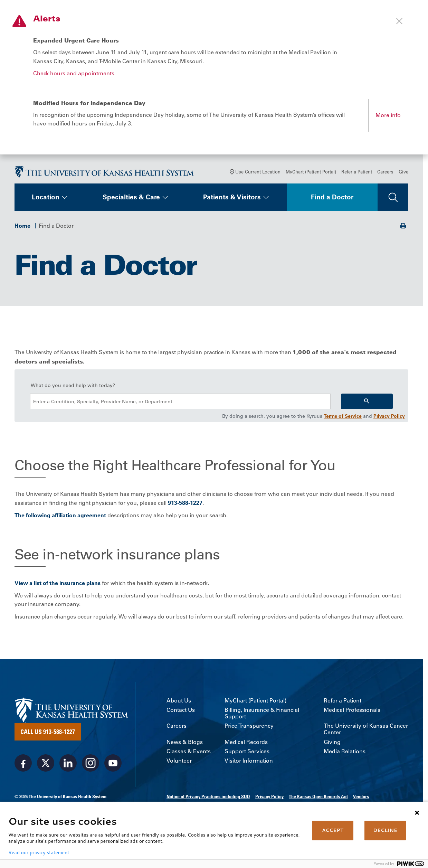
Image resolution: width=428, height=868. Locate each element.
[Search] (367, 403)
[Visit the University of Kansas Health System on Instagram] (91, 764)
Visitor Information (249, 762)
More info (388, 115)
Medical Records (246, 743)
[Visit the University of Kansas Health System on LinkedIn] (68, 764)
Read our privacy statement (39, 852)
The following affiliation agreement (60, 517)
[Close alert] (399, 21)
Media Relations (345, 753)
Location (46, 199)
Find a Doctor (332, 199)
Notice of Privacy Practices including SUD (208, 798)
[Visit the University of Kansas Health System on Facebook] (23, 764)
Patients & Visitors (232, 199)
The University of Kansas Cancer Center (366, 731)
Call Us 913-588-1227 (48, 733)
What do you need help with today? (73, 387)
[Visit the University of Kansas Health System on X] (46, 764)
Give (403, 173)
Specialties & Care (131, 199)
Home (22, 227)
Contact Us (181, 711)
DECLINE (385, 830)
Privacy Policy (389, 418)
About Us (179, 702)
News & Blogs (185, 743)
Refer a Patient (357, 173)
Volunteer (179, 762)
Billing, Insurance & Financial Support (262, 715)
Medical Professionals (352, 711)
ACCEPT (333, 830)
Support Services (247, 753)
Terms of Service (343, 418)
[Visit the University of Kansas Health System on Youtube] (113, 764)
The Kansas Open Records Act (318, 798)
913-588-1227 (185, 504)
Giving (332, 743)
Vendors (361, 798)
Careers (385, 173)
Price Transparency (249, 728)
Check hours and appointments (74, 73)
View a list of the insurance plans (58, 585)
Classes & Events (189, 753)
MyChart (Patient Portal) (311, 173)
